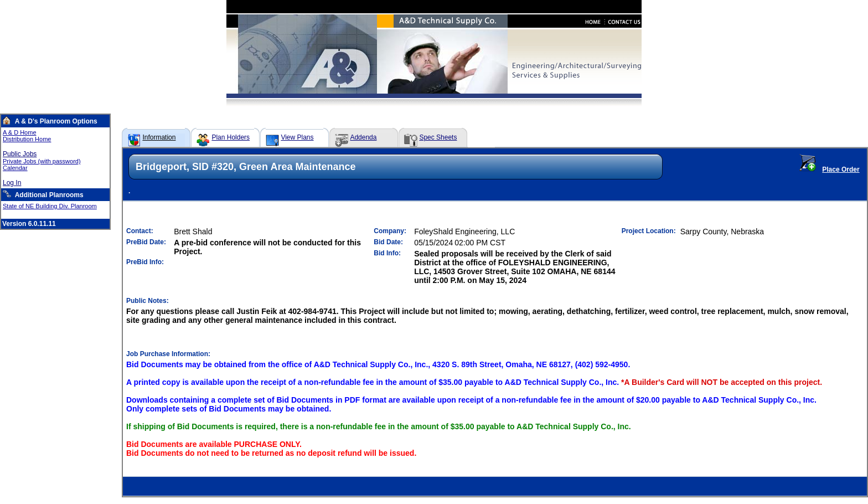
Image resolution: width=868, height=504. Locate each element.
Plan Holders (231, 137)
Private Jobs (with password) (42, 161)
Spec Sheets (438, 137)
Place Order (841, 169)
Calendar (15, 168)
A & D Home (20, 132)
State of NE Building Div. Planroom (50, 206)
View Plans (297, 137)
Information (159, 137)
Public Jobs (20, 154)
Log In (12, 183)
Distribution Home (27, 139)
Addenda (363, 137)
